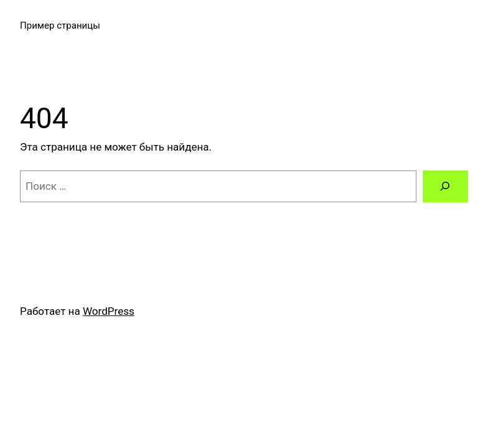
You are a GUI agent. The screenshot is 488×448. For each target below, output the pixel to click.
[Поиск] (445, 186)
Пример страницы (60, 26)
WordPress (109, 311)
